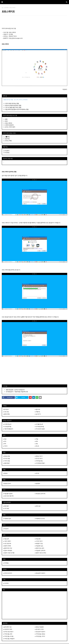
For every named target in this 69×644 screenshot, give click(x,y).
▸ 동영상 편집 (7, 456)
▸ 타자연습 (6, 563)
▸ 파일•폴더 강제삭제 (40, 551)
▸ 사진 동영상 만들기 (40, 463)
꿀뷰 (6, 119)
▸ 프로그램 (6, 412)
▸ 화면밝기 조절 (39, 544)
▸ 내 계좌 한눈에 (7, 424)
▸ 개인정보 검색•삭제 (40, 494)
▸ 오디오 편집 (7, 459)
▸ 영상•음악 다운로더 (40, 573)
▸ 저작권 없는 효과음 (8, 636)
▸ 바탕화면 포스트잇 (40, 519)
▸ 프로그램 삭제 (7, 544)
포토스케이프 (9, 123)
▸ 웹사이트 (38, 409)
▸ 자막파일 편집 (39, 461)
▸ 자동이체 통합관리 (8, 429)
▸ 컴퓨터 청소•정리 (40, 548)
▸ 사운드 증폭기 (7, 541)
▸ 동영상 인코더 (7, 483)
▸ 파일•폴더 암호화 (8, 494)
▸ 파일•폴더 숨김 (39, 546)
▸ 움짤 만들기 (7, 463)
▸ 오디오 (37, 473)
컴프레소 (8, 139)
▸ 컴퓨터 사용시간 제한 (9, 553)
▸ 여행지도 (38, 412)
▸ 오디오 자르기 (39, 459)
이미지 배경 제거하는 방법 (12, 103)
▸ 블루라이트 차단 (8, 548)
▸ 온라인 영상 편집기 (8, 632)
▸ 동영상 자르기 (39, 456)
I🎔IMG (7, 137)
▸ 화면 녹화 (38, 506)
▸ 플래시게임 (6, 414)
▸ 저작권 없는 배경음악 (9, 639)
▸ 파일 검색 (6, 539)
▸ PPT (5, 444)
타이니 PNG (8, 141)
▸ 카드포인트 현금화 (40, 429)
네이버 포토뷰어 (9, 125)
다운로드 (65, 89)
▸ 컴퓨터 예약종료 (8, 551)
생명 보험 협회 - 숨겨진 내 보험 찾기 (15, 390)
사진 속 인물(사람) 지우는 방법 (13, 107)
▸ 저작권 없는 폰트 (8, 634)
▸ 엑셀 (36, 439)
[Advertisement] (34, 22)
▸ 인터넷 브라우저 (8, 573)
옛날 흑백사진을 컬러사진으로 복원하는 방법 (17, 109)
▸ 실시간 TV (38, 414)
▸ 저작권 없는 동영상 (40, 634)
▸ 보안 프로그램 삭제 (8, 496)
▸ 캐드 (36, 444)
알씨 (6, 121)
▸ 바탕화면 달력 (7, 519)
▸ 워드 (5, 441)
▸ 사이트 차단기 (39, 541)
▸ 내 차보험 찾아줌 (39, 427)
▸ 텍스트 (37, 446)
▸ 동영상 (5, 473)
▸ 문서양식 (6, 409)
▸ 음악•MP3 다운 (7, 627)
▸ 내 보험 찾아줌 (7, 427)
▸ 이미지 (5, 446)
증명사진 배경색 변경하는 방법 (13, 105)
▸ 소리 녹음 (6, 508)
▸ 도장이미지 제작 (8, 629)
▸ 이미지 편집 (7, 461)
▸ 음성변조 (38, 483)
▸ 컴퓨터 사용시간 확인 (41, 553)
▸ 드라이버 (6, 583)
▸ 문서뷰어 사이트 (39, 629)
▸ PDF (36, 441)
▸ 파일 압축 (38, 539)
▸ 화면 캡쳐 (6, 506)
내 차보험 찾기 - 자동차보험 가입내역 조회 (17, 392)
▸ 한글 (5, 439)
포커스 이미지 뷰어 (10, 127)
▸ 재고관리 (6, 529)
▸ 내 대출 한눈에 (39, 424)
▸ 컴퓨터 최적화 (7, 546)
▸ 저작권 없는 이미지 (40, 636)
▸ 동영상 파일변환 (39, 627)
